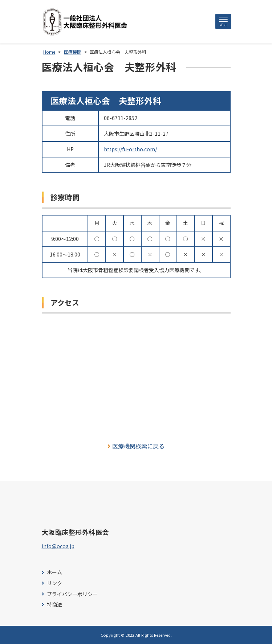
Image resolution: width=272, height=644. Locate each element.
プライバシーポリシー (72, 594)
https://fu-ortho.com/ (130, 149)
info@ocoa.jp (58, 546)
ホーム (54, 572)
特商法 (54, 605)
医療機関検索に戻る (136, 446)
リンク (54, 583)
